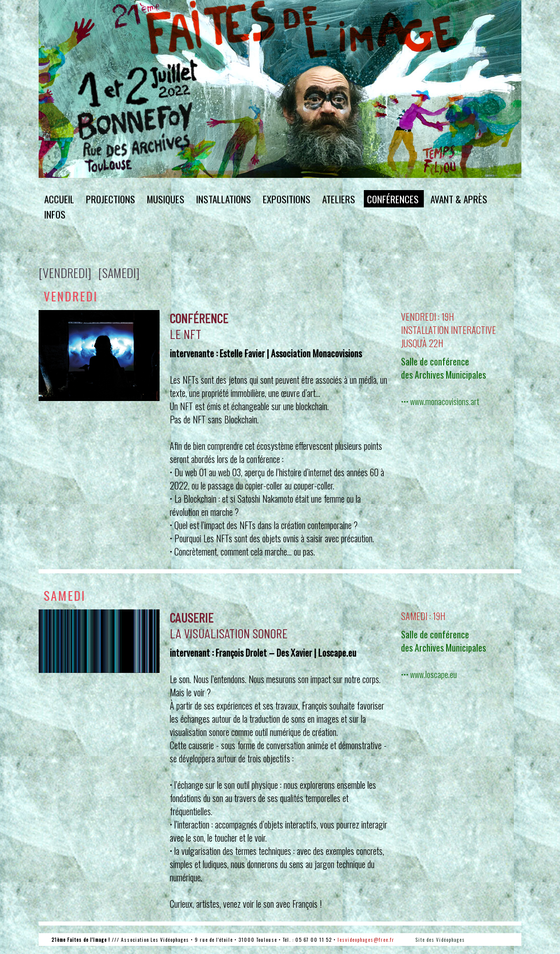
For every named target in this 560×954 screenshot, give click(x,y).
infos (55, 214)
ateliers (339, 199)
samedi (65, 595)
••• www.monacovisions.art (440, 402)
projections (111, 199)
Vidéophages (450, 940)
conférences (393, 199)
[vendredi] (65, 272)
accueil (59, 199)
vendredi (71, 296)
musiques (166, 199)
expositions (287, 199)
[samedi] (119, 272)
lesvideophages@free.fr (366, 940)
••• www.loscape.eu (429, 674)
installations (224, 199)
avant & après (459, 199)
